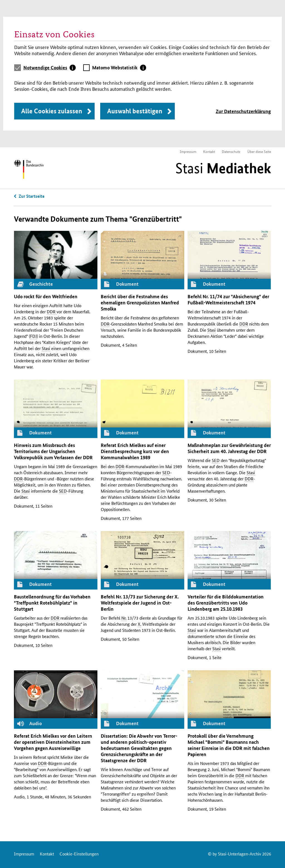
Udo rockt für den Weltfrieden (46, 296)
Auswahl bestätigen (135, 111)
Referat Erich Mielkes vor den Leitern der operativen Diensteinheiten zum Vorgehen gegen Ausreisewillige (53, 742)
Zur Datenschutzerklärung (243, 111)
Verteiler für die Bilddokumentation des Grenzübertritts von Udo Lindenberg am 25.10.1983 (226, 603)
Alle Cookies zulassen (52, 111)
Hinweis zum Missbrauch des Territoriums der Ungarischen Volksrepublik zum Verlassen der (53, 451)
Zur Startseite (32, 196)
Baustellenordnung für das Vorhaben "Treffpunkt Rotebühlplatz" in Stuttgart (52, 603)
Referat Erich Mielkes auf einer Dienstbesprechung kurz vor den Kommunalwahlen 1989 (135, 451)
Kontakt (209, 151)
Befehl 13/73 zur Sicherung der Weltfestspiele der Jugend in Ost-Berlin (140, 603)
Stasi (223, 168)
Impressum (188, 151)
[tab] (50, 68)
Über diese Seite (259, 151)
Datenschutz (231, 151)
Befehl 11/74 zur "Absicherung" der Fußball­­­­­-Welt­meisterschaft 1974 (228, 299)
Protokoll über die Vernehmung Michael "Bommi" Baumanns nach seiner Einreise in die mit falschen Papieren (229, 745)
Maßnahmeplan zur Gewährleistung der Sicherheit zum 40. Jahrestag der (229, 448)
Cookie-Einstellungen (79, 854)
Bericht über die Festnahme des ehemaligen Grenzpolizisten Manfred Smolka (140, 303)
